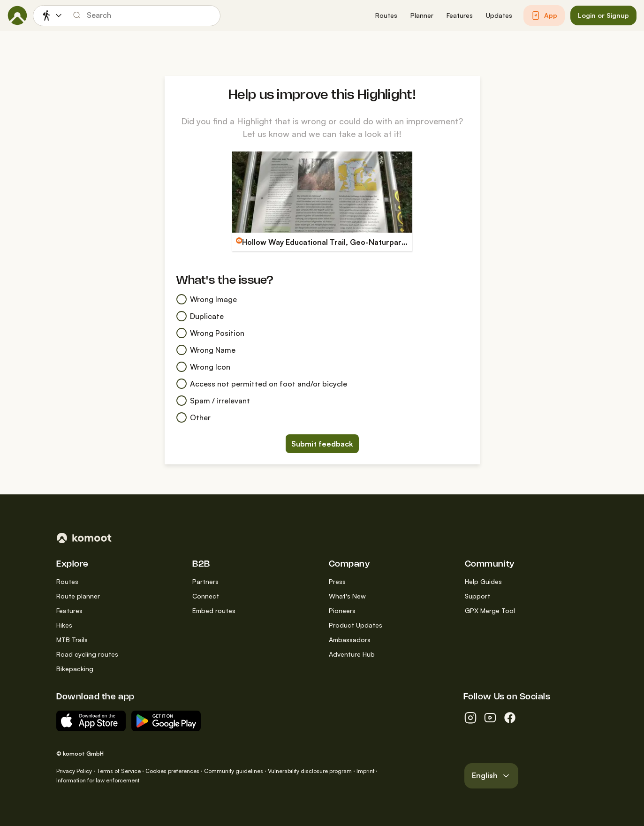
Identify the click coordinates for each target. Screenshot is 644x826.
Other (193, 417)
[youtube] (490, 718)
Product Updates (356, 625)
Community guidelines (234, 771)
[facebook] (510, 718)
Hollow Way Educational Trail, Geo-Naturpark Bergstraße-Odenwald (366, 242)
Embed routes (214, 610)
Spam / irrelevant (213, 401)
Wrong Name (206, 350)
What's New (347, 596)
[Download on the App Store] (91, 721)
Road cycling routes (87, 654)
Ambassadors (350, 640)
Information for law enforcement (98, 780)
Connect (206, 596)
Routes (67, 581)
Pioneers (342, 610)
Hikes (64, 625)
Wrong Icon (203, 367)
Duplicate (200, 316)
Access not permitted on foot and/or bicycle (261, 384)
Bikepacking (75, 669)
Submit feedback (322, 444)
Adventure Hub (352, 654)
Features (69, 610)
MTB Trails (72, 640)
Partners (205, 581)
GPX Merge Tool (490, 610)
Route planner (78, 596)
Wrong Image (206, 299)
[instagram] (470, 718)
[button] (386, 16)
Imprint (365, 771)
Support (477, 596)
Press (337, 581)
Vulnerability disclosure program (310, 771)
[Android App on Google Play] (166, 721)
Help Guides (483, 581)
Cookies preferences (172, 771)
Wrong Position (210, 333)
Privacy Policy (74, 771)
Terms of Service (119, 771)
